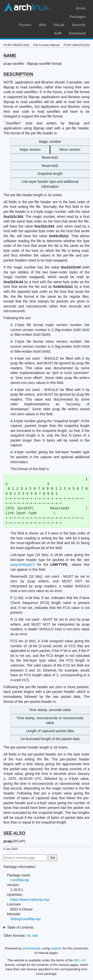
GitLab (59, 25)
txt (28, 936)
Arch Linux (27, 7)
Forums (25, 25)
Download (77, 33)
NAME (10, 56)
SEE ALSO (14, 833)
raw (35, 936)
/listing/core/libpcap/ (26, 919)
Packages (77, 17)
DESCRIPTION (18, 74)
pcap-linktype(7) (23, 565)
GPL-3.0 (80, 960)
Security (79, 25)
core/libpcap (20, 880)
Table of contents (20, 927)
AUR (58, 33)
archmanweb (31, 948)
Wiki (43, 25)
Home (81, 8)
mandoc (57, 948)
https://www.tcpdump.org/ (30, 900)
